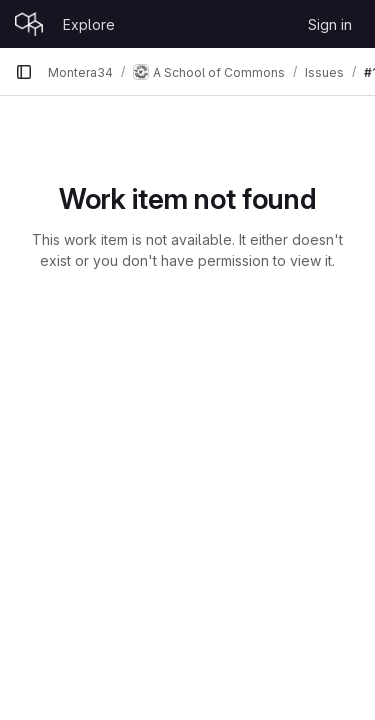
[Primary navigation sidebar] (24, 72)
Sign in (330, 24)
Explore (89, 24)
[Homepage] (29, 24)
